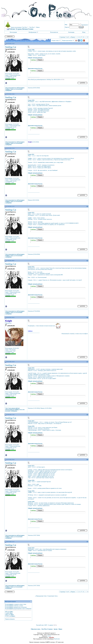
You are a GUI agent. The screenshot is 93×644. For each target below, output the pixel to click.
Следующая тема (52, 596)
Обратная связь (36, 629)
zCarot (49, 636)
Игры (84, 32)
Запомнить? (84, 25)
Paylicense (57, 639)
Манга (38, 27)
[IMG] (7, 614)
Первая (72, 37)
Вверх (60, 629)
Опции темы (55, 40)
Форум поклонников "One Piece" (19, 27)
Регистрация (13, 32)
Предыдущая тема (41, 596)
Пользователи (54, 32)
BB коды (8, 612)
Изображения (33, 32)
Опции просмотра (67, 40)
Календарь (71, 32)
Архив (56, 629)
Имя (66, 25)
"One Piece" (32, 27)
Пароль (67, 27)
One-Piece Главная (47, 629)
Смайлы (8, 613)
